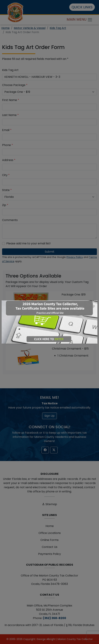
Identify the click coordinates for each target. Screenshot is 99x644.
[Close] (93, 302)
